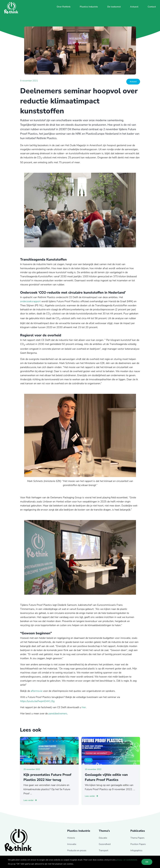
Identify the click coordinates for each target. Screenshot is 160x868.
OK (147, 862)
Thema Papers (137, 838)
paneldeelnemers (58, 713)
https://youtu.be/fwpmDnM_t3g (37, 701)
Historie (71, 838)
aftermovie (37, 691)
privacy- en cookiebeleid (126, 860)
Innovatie (72, 844)
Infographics (136, 850)
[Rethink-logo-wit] (11, 3)
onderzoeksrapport (30, 301)
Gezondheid (105, 844)
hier (84, 707)
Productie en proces (77, 850)
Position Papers (138, 844)
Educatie (103, 838)
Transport (103, 850)
